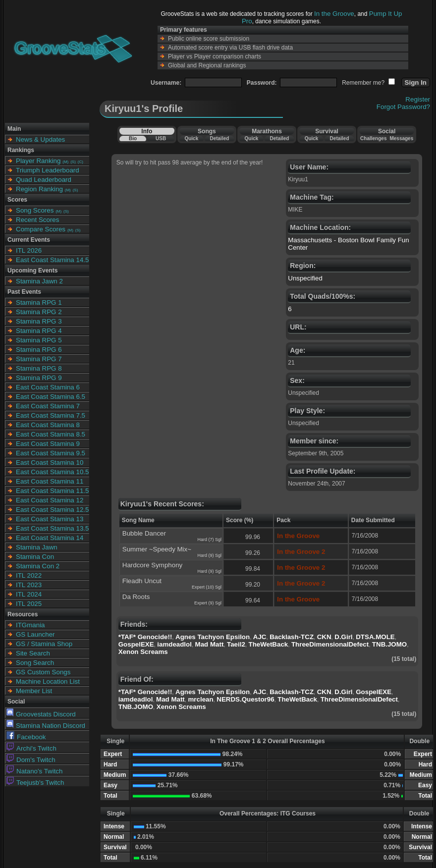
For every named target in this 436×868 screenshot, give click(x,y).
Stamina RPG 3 (39, 321)
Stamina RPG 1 (39, 302)
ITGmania (30, 625)
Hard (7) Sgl (209, 540)
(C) (81, 162)
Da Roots (136, 597)
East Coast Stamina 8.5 (51, 434)
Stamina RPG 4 (39, 331)
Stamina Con (35, 557)
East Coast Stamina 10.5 (52, 472)
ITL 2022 (29, 575)
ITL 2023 (29, 585)
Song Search (35, 663)
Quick (191, 138)
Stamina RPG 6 (39, 350)
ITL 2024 (29, 594)
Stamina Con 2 (38, 566)
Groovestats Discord (41, 714)
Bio (133, 138)
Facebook (26, 737)
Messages (401, 138)
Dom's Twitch (31, 760)
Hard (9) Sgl (209, 555)
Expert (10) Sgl (207, 587)
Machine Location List (48, 681)
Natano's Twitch (34, 771)
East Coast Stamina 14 (50, 538)
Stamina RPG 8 (39, 368)
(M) (65, 162)
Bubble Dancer (144, 533)
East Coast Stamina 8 (48, 425)
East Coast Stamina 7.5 (51, 415)
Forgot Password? (403, 107)
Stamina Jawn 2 (39, 281)
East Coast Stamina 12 (50, 500)
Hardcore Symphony (153, 565)
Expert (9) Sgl (208, 603)
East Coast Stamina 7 (48, 406)
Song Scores (35, 210)
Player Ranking (38, 161)
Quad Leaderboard (44, 180)
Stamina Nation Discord (46, 726)
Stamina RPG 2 (39, 312)
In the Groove (334, 14)
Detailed (219, 138)
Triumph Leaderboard (48, 170)
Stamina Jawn (37, 547)
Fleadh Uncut (142, 581)
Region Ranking (39, 189)
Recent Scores (37, 220)
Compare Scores (41, 229)
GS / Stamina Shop (44, 644)
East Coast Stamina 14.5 (52, 260)
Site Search (33, 653)
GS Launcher (35, 634)
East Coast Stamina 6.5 (51, 397)
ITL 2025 (29, 604)
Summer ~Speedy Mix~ (157, 549)
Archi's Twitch (31, 748)
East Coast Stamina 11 (50, 481)
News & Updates (40, 139)
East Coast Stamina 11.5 (52, 491)
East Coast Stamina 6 (48, 387)
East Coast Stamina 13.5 (52, 528)
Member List (34, 691)
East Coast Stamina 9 (48, 444)
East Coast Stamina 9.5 (51, 453)
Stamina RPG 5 (39, 340)
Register (418, 99)
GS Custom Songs (43, 672)
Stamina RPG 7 (39, 359)
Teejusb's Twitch (35, 783)
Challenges (373, 138)
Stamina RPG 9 (39, 378)
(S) (73, 162)
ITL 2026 (29, 250)
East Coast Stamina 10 (50, 462)
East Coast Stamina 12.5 (52, 510)
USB (161, 138)
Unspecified (305, 278)
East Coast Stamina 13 (50, 519)
